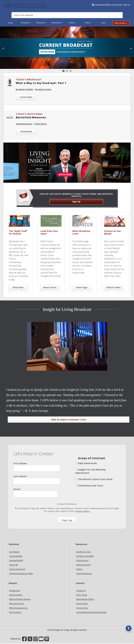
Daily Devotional (83, 566)
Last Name (37, 480)
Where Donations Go (18, 609)
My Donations (15, 613)
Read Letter (50, 288)
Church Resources (84, 574)
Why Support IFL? (17, 604)
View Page (82, 288)
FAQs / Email (82, 596)
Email (35, 493)
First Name (37, 467)
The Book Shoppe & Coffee (21, 574)
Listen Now (26, 98)
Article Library (41, 125)
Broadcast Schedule (24, 90)
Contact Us (81, 591)
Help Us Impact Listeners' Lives (69, 420)
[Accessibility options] (127, 626)
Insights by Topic (84, 553)
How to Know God (17, 570)
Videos (79, 570)
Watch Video (114, 288)
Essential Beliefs (16, 561)
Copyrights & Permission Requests (91, 613)
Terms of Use (82, 609)
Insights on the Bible (85, 557)
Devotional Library (24, 125)
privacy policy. (83, 512)
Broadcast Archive (43, 90)
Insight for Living (25, 6)
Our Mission (14, 553)
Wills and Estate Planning (20, 600)
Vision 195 (14, 566)
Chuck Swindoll (16, 557)
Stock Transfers (16, 596)
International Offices (85, 600)
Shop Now (18, 288)
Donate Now (15, 591)
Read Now (26, 132)
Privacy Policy (82, 604)
